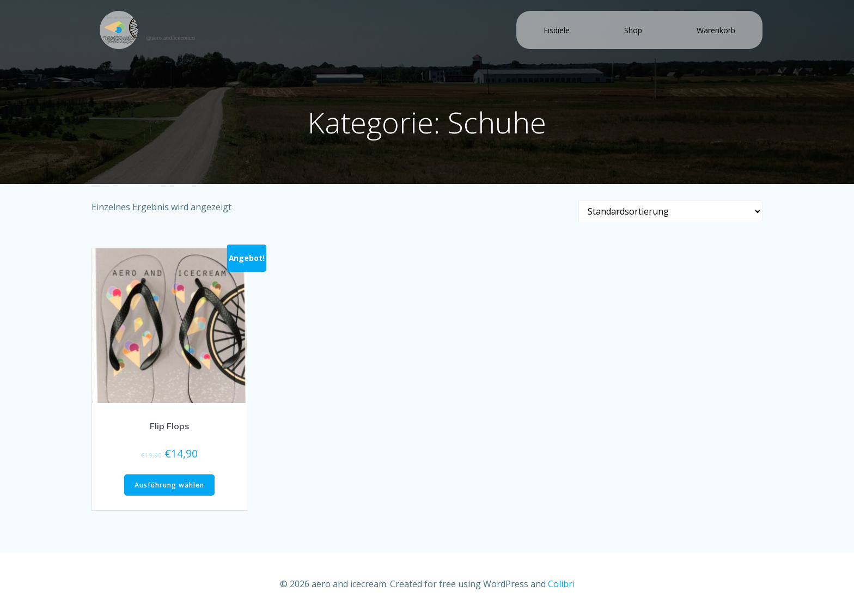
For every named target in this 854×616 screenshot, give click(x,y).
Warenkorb (716, 30)
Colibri (561, 584)
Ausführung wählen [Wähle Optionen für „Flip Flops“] (169, 485)
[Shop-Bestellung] (670, 211)
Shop (633, 30)
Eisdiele (557, 30)
